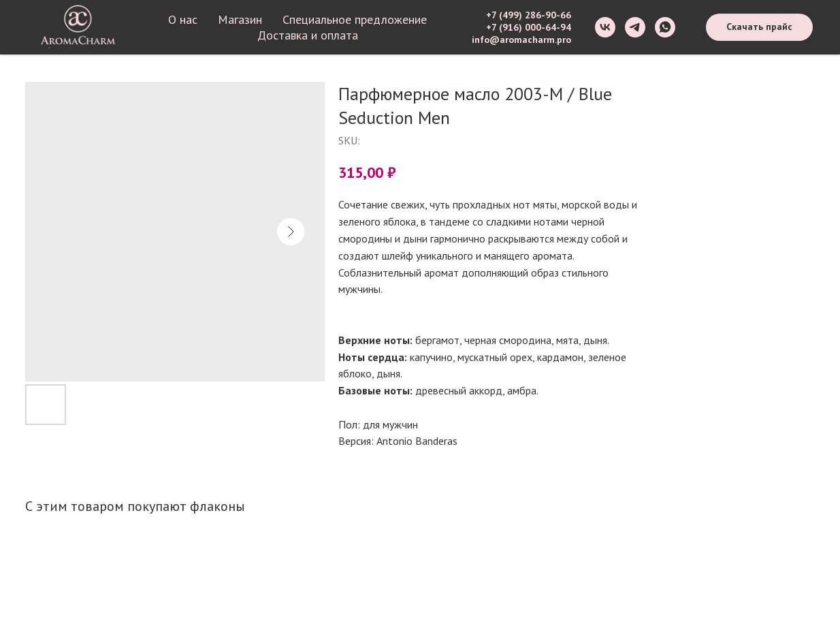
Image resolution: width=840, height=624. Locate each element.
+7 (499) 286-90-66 (529, 15)
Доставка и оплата (308, 35)
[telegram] (635, 27)
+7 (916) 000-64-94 (529, 27)
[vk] (605, 27)
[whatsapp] (665, 27)
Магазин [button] (240, 19)
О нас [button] (183, 19)
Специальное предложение (355, 19)
